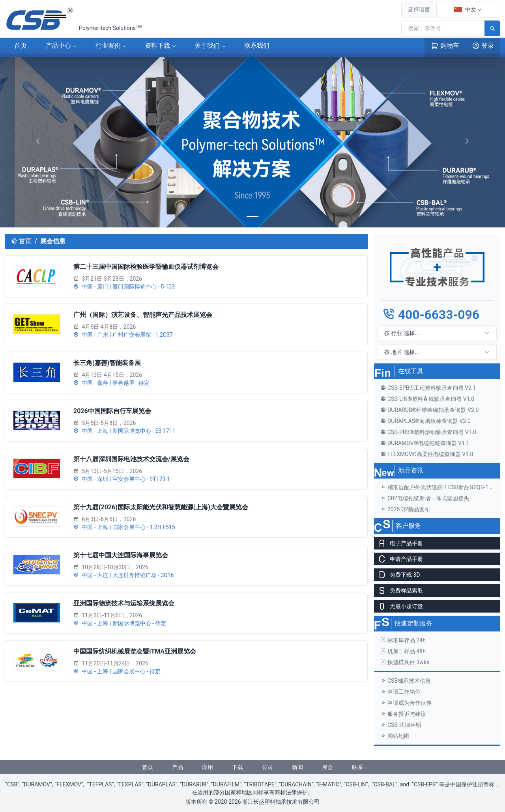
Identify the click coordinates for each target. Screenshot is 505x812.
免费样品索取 (398, 590)
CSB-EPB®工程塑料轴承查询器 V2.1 (428, 388)
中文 (465, 9)
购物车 (445, 46)
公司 (267, 767)
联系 (257, 46)
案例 (108, 46)
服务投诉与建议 (403, 714)
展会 (327, 767)
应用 (208, 767)
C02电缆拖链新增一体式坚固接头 (425, 498)
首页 (21, 46)
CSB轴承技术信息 (406, 681)
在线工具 (411, 371)
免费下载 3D (397, 575)
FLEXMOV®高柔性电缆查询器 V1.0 (427, 454)
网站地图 (395, 736)
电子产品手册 (398, 543)
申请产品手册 (398, 559)
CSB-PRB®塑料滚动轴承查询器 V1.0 (428, 432)
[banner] (252, 217)
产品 (58, 46)
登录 (483, 46)
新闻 (297, 767)
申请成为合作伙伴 (406, 703)
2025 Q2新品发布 (405, 509)
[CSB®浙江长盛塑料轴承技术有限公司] (40, 19)
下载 (157, 46)
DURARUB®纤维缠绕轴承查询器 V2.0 (429, 410)
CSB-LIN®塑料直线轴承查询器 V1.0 (427, 399)
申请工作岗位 (400, 692)
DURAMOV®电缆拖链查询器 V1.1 (425, 443)
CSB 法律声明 (401, 725)
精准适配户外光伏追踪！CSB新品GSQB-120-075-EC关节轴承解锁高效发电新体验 (440, 487)
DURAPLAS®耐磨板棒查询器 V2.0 (426, 421)
